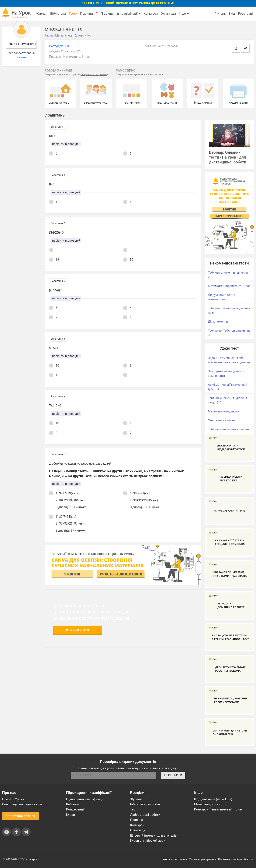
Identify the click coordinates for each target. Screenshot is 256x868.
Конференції (75, 809)
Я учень (220, 14)
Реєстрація (246, 14)
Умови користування (203, 859)
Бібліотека (58, 14)
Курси (71, 815)
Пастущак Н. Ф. (60, 46)
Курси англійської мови (148, 841)
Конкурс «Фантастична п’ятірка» (218, 809)
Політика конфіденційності (236, 859)
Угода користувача (175, 859)
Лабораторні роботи (145, 815)
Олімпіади (138, 830)
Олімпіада (168, 14)
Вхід (232, 14)
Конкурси (151, 14)
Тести (73, 14)
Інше (184, 14)
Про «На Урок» (13, 799)
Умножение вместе (221, 420)
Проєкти (136, 820)
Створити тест (78, 630)
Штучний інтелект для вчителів (153, 836)
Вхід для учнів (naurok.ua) (213, 799)
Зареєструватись (23, 44)
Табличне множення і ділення (229, 429)
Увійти (21, 57)
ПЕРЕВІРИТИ (173, 775)
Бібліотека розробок (145, 804)
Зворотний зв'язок (20, 816)
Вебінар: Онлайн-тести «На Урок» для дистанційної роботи (228, 157)
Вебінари (73, 804)
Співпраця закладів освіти (22, 804)
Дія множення (218, 322)
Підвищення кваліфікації (121, 14)
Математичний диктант (224, 411)
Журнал (41, 14)
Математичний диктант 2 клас (229, 286)
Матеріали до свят (208, 804)
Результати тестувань (94, 74)
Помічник (89, 13)
